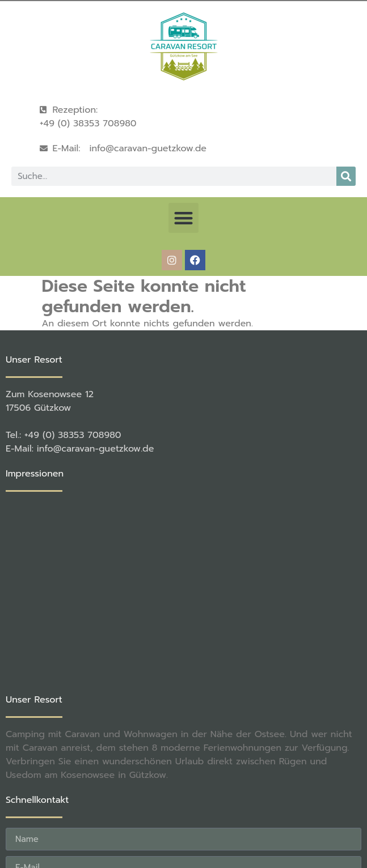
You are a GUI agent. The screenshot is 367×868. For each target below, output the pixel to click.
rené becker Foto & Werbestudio (192, 821)
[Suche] (346, 176)
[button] (183, 218)
